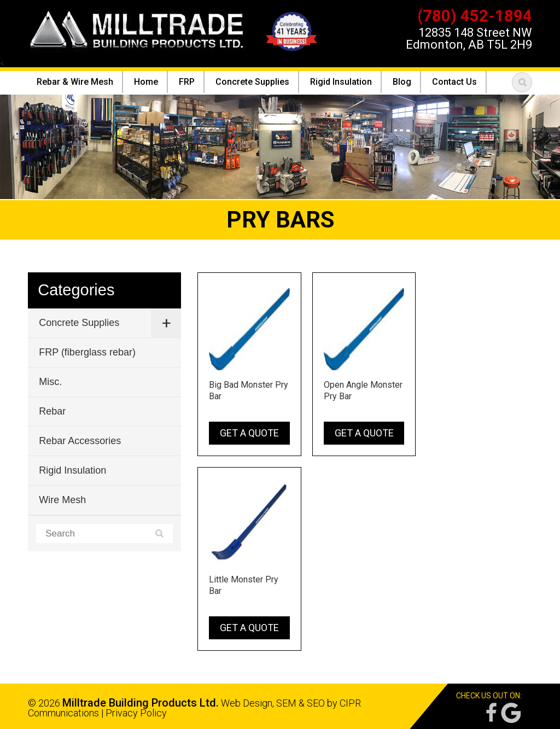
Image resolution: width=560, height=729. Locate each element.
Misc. (50, 382)
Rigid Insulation (72, 470)
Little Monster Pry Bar (244, 585)
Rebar (52, 411)
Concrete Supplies (79, 323)
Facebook (491, 713)
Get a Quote (249, 433)
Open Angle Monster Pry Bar (363, 390)
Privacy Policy (136, 713)
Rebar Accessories (80, 441)
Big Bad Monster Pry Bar (249, 390)
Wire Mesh (62, 500)
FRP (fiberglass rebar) (87, 352)
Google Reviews (511, 713)
